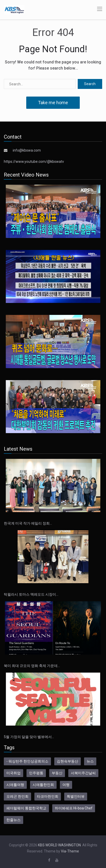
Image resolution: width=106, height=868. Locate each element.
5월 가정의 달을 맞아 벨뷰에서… (29, 737)
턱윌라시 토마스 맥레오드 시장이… (31, 594)
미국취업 (14, 773)
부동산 (57, 773)
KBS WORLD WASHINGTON (59, 845)
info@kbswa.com (27, 150)
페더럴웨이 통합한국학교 (26, 808)
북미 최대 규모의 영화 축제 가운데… (32, 666)
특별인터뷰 (76, 796)
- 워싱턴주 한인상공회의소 (27, 761)
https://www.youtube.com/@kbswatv (34, 162)
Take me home (53, 103)
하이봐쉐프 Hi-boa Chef (74, 808)
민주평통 (36, 773)
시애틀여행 (15, 785)
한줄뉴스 (14, 820)
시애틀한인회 (43, 785)
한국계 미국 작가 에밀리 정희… (28, 523)
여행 (66, 785)
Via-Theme (70, 851)
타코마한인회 (48, 796)
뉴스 (90, 761)
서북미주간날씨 (83, 773)
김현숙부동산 (68, 761)
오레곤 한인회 (17, 796)
